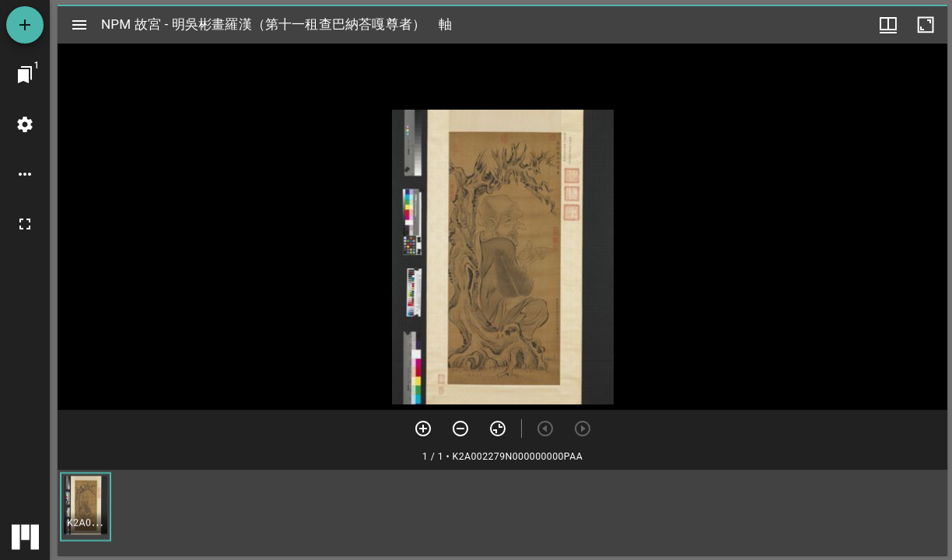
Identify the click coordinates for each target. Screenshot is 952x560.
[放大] (423, 429)
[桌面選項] (25, 174)
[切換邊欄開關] (79, 25)
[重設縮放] (498, 429)
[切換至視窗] (25, 75)
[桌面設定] (25, 124)
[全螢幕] (25, 224)
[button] (86, 507)
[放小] (460, 429)
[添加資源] (25, 25)
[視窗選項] (888, 25)
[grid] (502, 513)
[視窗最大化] (926, 25)
